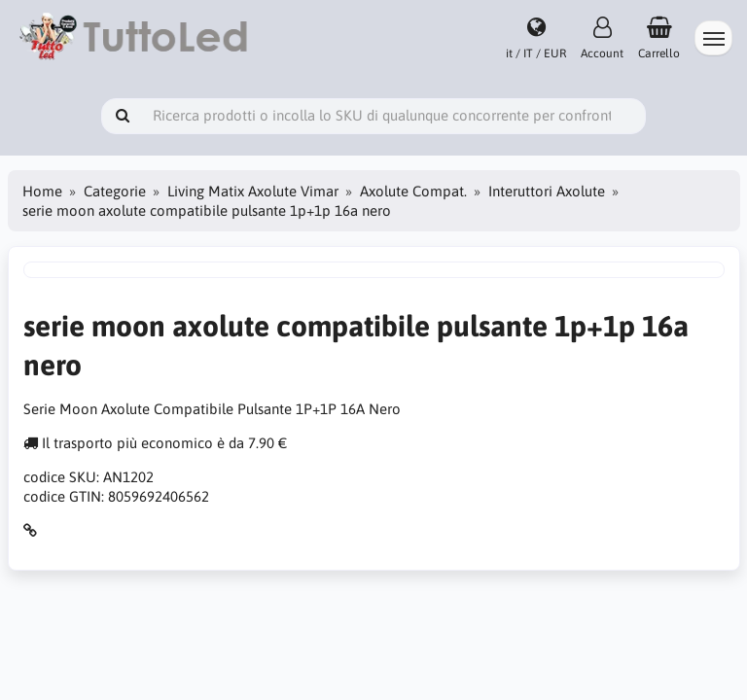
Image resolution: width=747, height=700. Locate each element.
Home (42, 191)
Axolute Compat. (413, 191)
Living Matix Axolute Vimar (253, 191)
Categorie (115, 191)
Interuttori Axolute (547, 191)
